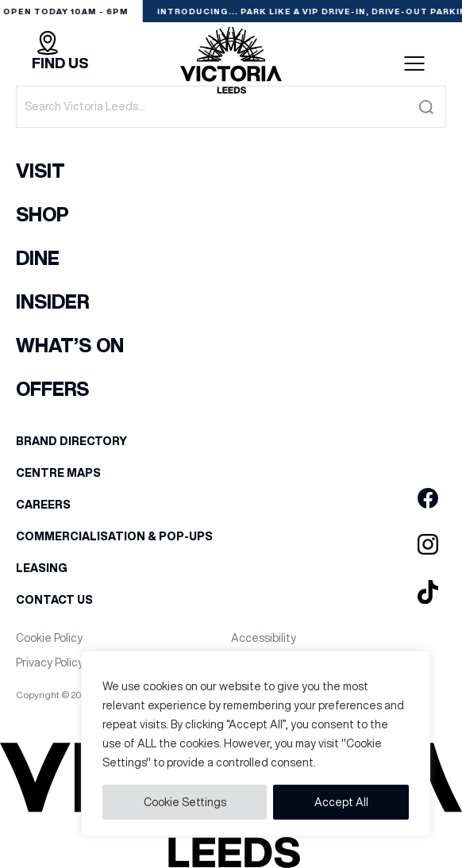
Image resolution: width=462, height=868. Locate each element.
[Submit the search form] (426, 107)
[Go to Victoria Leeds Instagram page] (428, 545)
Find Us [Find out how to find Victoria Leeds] (60, 63)
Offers (52, 389)
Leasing (42, 568)
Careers (43, 505)
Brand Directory (71, 441)
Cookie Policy (49, 638)
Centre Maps (58, 473)
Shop (42, 214)
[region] (256, 743)
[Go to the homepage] (231, 63)
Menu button (415, 63)
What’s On (70, 345)
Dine (38, 258)
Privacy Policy (50, 663)
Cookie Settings (185, 802)
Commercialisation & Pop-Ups (114, 536)
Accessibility (264, 638)
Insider (52, 301)
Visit (40, 171)
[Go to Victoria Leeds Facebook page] (428, 499)
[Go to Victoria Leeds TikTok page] (428, 593)
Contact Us (54, 600)
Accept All (341, 802)
